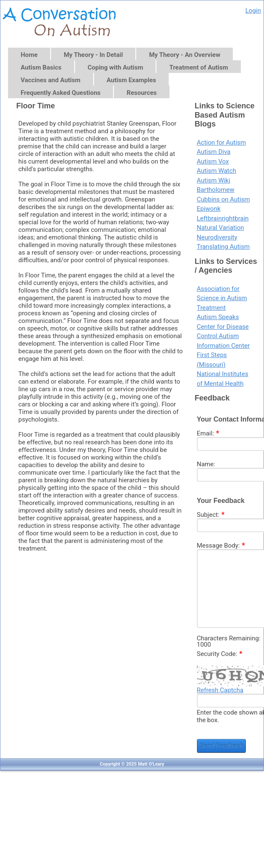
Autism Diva (214, 152)
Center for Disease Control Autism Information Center (224, 336)
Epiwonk (209, 209)
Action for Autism (222, 142)
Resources (141, 93)
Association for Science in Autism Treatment (222, 298)
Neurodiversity (217, 237)
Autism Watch (217, 171)
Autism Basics (41, 67)
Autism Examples (131, 80)
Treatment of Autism (198, 67)
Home (29, 55)
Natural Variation (221, 228)
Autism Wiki (214, 180)
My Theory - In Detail (93, 55)
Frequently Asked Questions (61, 93)
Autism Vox (213, 161)
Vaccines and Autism (51, 80)
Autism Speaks (218, 317)
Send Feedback (222, 746)
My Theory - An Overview (185, 55)
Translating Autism (224, 247)
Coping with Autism (116, 67)
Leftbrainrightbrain (223, 218)
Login (253, 11)
